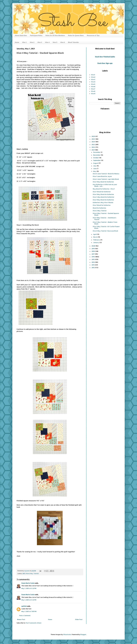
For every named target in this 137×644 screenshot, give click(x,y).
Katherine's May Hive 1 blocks (103, 202)
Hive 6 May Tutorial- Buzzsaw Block (105, 231)
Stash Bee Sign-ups (105, 63)
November (97, 155)
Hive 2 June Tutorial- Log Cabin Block (106, 179)
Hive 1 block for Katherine (102, 205)
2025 (93, 139)
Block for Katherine (99, 208)
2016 (93, 257)
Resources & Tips (93, 35)
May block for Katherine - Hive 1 (104, 189)
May (32, 574)
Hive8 (93, 91)
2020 (93, 246)
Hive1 (93, 75)
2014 (93, 262)
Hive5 (93, 84)
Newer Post (21, 619)
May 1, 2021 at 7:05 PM (29, 611)
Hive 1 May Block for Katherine (103, 194)
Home (17, 42)
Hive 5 (55, 42)
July (95, 166)
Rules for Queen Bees (76, 35)
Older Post (79, 619)
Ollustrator (67, 634)
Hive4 (28, 574)
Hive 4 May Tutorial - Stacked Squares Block (106, 214)
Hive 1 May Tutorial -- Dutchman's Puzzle (105, 219)
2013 (93, 265)
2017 (93, 254)
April (95, 234)
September (97, 160)
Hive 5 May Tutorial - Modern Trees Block (105, 223)
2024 (93, 142)
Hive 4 (47, 42)
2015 (93, 259)
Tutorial (36, 574)
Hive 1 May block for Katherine (103, 182)
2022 (93, 147)
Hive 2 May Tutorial (100, 211)
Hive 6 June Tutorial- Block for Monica (106, 174)
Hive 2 (32, 42)
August (96, 163)
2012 (93, 268)
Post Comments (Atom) (34, 623)
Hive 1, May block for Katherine (103, 197)
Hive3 (93, 79)
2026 (93, 136)
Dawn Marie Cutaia (28, 583)
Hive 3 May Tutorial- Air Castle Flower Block (106, 227)
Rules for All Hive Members (55, 35)
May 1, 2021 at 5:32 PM (29, 588)
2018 (93, 251)
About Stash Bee (21, 35)
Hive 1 (24, 42)
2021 (24, 574)
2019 (93, 249)
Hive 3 (40, 42)
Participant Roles (36, 35)
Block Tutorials (73, 42)
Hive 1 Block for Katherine (102, 192)
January (96, 242)
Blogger (83, 634)
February (97, 240)
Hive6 (93, 87)
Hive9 (93, 94)
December (97, 152)
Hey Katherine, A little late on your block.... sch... (105, 185)
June (95, 169)
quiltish (24, 606)
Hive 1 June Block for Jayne (102, 176)
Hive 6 (63, 42)
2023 (93, 144)
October (96, 158)
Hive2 (93, 77)
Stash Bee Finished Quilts (105, 57)
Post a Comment (25, 615)
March (96, 237)
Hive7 (93, 89)
